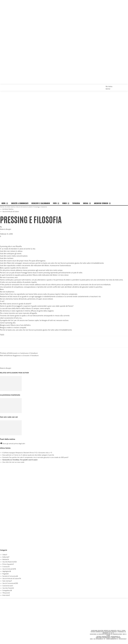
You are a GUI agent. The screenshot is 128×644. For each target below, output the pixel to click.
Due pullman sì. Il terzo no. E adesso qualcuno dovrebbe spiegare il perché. (30, 455)
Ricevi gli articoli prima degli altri (13, 444)
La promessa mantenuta (11, 395)
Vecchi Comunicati (11, 583)
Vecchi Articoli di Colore (25, 207)
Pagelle (6, 574)
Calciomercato (8, 586)
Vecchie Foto (8, 588)
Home (2, 207)
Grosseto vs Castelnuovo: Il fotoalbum (25, 353)
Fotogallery (7, 590)
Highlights (7, 571)
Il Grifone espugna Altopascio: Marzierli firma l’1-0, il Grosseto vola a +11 (29, 453)
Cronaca (6, 567)
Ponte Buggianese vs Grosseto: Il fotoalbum (24, 356)
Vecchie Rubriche (10, 562)
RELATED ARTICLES (7, 373)
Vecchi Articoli (10, 569)
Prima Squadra (8, 564)
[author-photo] (5, 366)
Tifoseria (6, 593)
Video (5, 555)
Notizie (6, 559)
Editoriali (6, 557)
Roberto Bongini (6, 229)
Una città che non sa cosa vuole (14, 462)
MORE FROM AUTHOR (22, 373)
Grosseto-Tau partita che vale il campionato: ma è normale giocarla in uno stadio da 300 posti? (37, 457)
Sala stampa (7, 581)
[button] (124, 86)
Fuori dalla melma (8, 439)
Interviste (6, 595)
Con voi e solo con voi (9, 417)
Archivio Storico (11, 207)
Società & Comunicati (11, 576)
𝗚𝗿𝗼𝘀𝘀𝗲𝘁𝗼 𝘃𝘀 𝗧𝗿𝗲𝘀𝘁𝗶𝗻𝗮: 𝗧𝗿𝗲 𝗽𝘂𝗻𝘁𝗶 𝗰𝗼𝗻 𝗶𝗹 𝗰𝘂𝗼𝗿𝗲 (21, 460)
